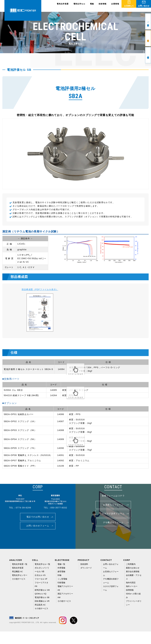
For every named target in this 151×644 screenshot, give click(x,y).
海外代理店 (131, 582)
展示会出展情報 (133, 571)
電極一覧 (62, 564)
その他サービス (19, 585)
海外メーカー (132, 585)
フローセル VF (41, 582)
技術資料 (84, 564)
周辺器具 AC (41, 618)
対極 (60, 575)
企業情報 (115, 6)
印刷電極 (62, 582)
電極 (92, 6)
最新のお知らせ (133, 568)
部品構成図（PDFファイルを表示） (40, 289)
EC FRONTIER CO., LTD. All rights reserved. (38, 635)
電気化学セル (79, 6)
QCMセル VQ (41, 600)
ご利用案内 (131, 564)
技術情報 (103, 6)
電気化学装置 (63, 6)
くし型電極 (63, 578)
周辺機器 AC (18, 575)
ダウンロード (87, 568)
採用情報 (130, 589)
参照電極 (62, 571)
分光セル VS (40, 579)
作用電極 (62, 568)
